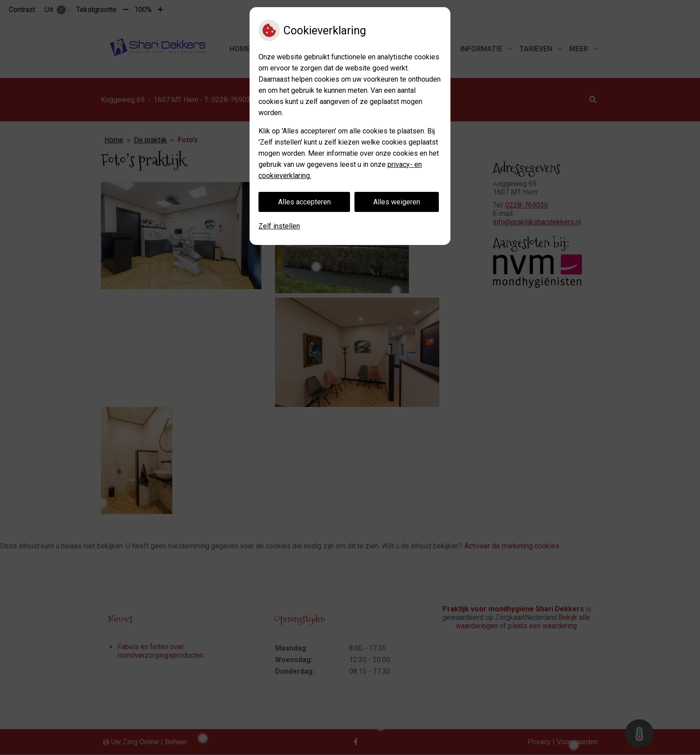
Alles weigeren (397, 202)
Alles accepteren (304, 202)
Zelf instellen (279, 226)
